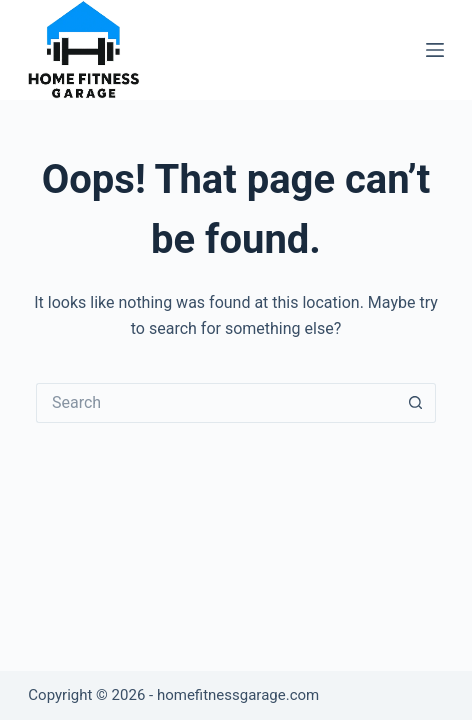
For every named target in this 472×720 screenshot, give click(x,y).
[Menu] (435, 50)
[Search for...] (216, 403)
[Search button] (416, 403)
